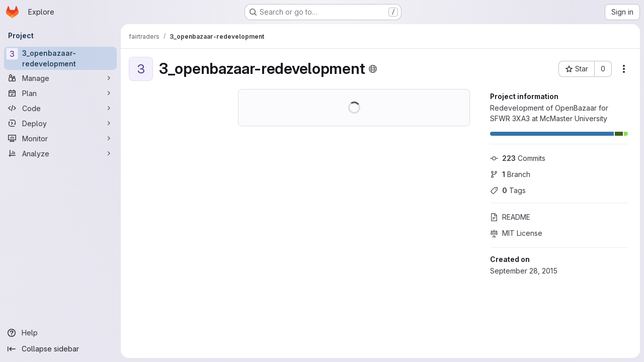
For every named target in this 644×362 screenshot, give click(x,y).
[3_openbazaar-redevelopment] (60, 58)
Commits (518, 158)
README (510, 217)
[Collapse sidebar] (60, 349)
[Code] (60, 108)
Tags (508, 190)
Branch (510, 174)
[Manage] (60, 78)
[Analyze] (60, 153)
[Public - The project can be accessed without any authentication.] (373, 69)
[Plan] (60, 93)
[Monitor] (60, 138)
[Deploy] (60, 123)
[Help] (60, 333)
